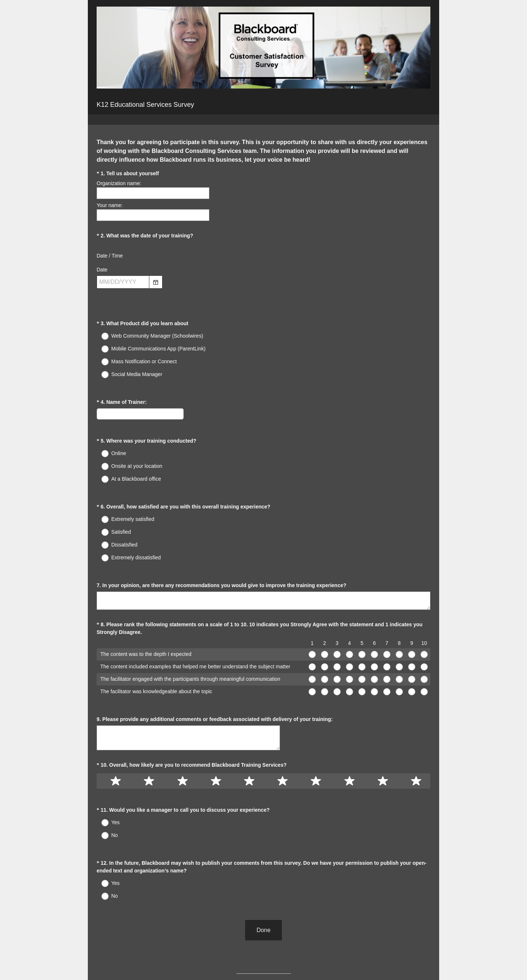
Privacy (248, 962)
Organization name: (119, 183)
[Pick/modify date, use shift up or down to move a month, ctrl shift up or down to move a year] (123, 282)
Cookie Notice (273, 962)
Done (263, 870)
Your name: (110, 205)
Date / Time (110, 256)
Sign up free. (300, 941)
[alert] (263, 295)
